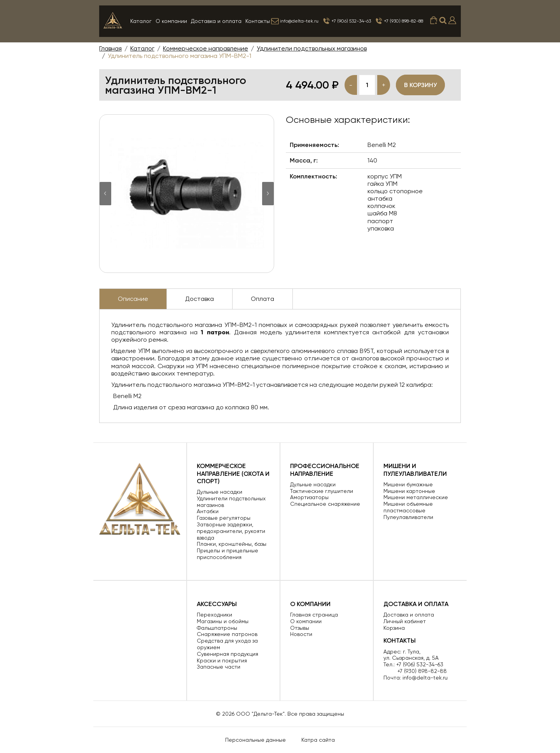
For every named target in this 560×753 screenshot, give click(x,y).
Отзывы (300, 628)
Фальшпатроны (217, 628)
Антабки (208, 511)
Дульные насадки (220, 492)
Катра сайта (318, 740)
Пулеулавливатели (408, 517)
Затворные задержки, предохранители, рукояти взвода (231, 531)
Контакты (258, 21)
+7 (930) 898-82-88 (399, 21)
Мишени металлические (416, 497)
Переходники (214, 615)
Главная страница (314, 615)
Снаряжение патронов (227, 634)
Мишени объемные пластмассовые (408, 507)
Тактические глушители (322, 491)
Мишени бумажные (408, 484)
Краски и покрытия (222, 660)
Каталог (141, 21)
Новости (301, 634)
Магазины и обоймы (223, 621)
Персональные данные (255, 740)
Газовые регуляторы (224, 518)
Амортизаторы (309, 497)
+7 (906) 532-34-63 (347, 21)
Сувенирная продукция (227, 654)
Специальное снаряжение (325, 504)
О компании (171, 21)
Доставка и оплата (216, 21)
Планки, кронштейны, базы (232, 544)
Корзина (394, 628)
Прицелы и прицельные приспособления (227, 554)
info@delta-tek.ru (295, 21)
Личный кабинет (405, 621)
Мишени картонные (409, 491)
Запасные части (219, 667)
